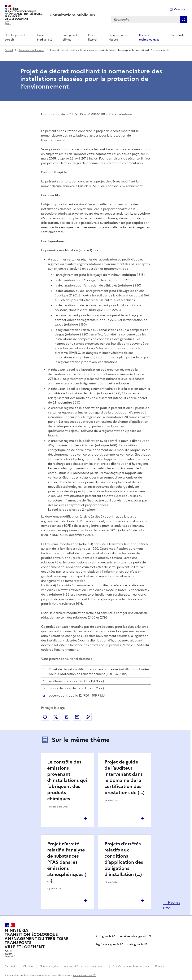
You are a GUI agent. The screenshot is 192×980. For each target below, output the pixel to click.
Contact (180, 9)
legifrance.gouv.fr (108, 944)
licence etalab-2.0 (82, 975)
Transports (177, 35)
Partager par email (77, 717)
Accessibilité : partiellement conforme (85, 966)
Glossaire (28, 966)
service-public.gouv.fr (134, 936)
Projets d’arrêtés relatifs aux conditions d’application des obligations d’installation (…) (124, 859)
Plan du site (11, 966)
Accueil (9, 50)
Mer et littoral (93, 37)
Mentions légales (49, 966)
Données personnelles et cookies (131, 966)
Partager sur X (56, 717)
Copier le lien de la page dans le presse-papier (88, 717)
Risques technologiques (149, 37)
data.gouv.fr (135, 944)
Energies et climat (70, 37)
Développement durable (15, 37)
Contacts (160, 966)
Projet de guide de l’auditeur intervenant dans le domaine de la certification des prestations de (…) (124, 777)
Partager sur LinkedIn (66, 717)
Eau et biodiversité (45, 37)
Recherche (184, 20)
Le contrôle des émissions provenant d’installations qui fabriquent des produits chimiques (67, 780)
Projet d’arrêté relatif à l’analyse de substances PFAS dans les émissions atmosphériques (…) (67, 862)
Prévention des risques (118, 37)
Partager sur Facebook (45, 717)
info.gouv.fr (104, 936)
